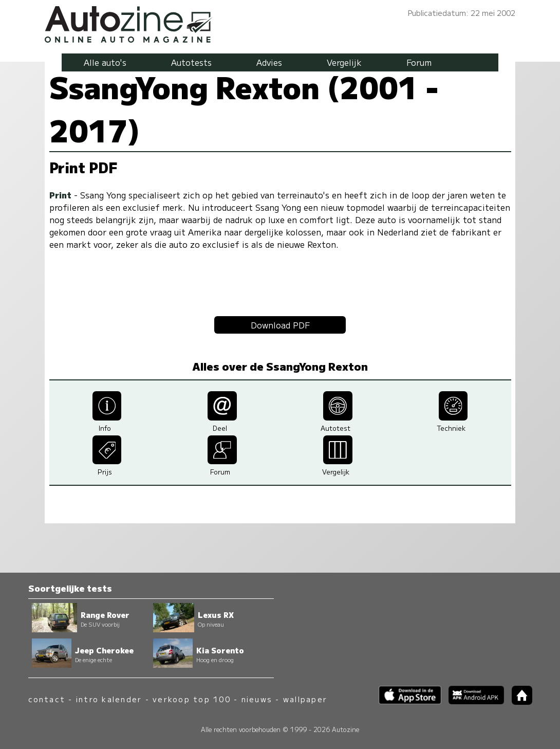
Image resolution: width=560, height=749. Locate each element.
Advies (269, 62)
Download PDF (280, 325)
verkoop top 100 (192, 699)
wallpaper (305, 699)
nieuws (257, 699)
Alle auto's (105, 62)
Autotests (191, 62)
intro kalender (109, 699)
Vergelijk (344, 62)
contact (47, 699)
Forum (419, 62)
